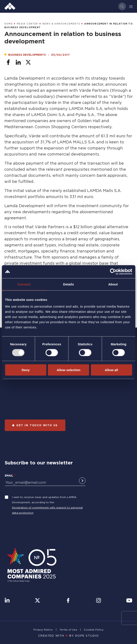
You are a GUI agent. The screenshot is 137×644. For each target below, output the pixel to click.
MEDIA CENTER (27, 24)
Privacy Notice (43, 630)
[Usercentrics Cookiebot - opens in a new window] (113, 272)
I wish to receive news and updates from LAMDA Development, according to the (44, 500)
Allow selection (68, 370)
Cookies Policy (94, 630)
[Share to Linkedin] (18, 62)
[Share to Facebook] (8, 62)
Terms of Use (68, 630)
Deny (26, 370)
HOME (8, 24)
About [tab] (113, 284)
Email (9, 476)
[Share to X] (28, 62)
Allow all (111, 370)
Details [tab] (69, 284)
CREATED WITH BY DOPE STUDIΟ (69, 636)
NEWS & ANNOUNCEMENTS (61, 24)
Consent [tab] (24, 284)
